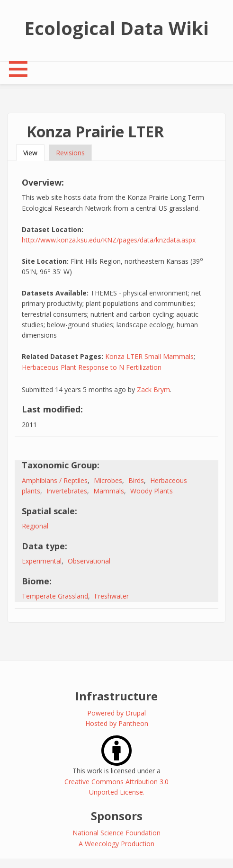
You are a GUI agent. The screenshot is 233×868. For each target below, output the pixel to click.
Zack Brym (153, 389)
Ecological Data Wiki (117, 28)
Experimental (42, 561)
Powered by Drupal (116, 713)
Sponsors (117, 816)
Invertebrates (67, 491)
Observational (89, 561)
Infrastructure (116, 696)
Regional (35, 526)
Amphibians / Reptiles (55, 480)
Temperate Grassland (55, 596)
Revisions (70, 153)
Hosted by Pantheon (117, 723)
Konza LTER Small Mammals (149, 356)
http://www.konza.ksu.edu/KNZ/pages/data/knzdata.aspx (109, 240)
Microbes (108, 480)
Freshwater (112, 596)
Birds (136, 480)
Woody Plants (152, 491)
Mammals (109, 491)
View (34, 153)
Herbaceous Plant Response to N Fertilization (92, 367)
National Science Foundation (116, 833)
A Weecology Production (116, 844)
